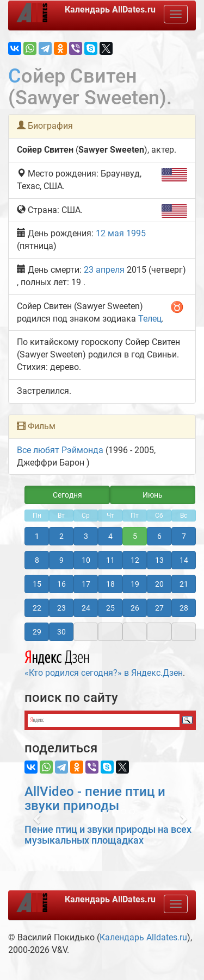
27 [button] (159, 608)
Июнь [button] (153, 495)
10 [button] (86, 560)
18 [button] (110, 584)
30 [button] (61, 632)
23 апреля (104, 270)
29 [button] (37, 632)
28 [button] (184, 608)
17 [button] (86, 584)
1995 (136, 233)
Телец (150, 319)
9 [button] (61, 560)
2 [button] (61, 536)
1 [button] (37, 536)
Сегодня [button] (67, 495)
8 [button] (37, 560)
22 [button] (37, 608)
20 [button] (159, 584)
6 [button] (159, 536)
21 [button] (184, 584)
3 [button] (86, 536)
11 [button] (110, 560)
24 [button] (86, 608)
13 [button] (159, 560)
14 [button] (184, 560)
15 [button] (37, 584)
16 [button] (61, 584)
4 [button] (110, 536)
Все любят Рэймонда (60, 450)
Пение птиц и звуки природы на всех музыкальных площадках (108, 835)
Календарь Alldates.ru (143, 937)
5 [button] (135, 536)
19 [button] (135, 584)
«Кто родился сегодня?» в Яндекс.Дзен (104, 662)
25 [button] (110, 608)
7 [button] (184, 536)
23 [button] (61, 608)
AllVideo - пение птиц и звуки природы (95, 799)
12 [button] (135, 560)
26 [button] (135, 608)
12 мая (110, 233)
